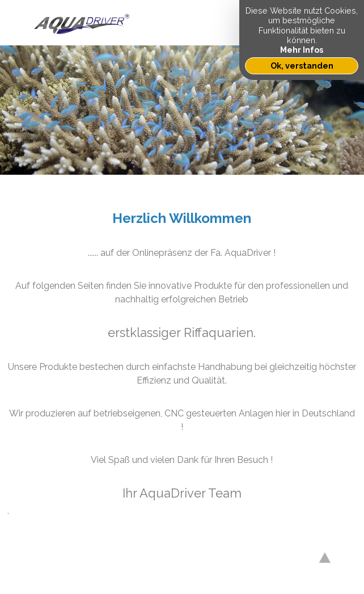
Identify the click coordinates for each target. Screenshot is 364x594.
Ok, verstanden (302, 66)
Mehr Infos (302, 50)
